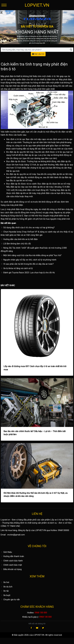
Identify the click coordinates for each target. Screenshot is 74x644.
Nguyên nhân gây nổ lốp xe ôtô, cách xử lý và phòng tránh (29, 260)
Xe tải (5, 591)
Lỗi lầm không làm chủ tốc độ (16, 244)
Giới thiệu (6, 552)
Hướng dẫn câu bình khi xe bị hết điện (19, 239)
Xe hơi (5, 582)
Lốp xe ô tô (56, 520)
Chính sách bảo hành (12, 561)
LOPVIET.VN (37, 5)
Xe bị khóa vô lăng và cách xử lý (17, 268)
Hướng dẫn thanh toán (12, 556)
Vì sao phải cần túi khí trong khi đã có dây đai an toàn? (27, 264)
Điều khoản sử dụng (11, 569)
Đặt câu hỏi (38, 54)
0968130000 (63, 530)
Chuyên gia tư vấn (10, 600)
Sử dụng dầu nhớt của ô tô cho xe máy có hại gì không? (28, 228)
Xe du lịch (7, 587)
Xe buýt (5, 595)
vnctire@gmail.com (16, 535)
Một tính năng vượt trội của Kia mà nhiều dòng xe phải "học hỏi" (31, 255)
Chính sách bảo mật (11, 565)
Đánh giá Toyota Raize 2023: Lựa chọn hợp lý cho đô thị (28, 273)
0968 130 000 (41, 613)
